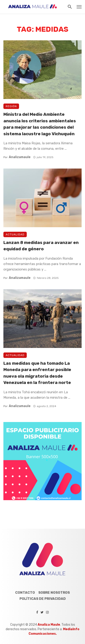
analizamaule (20, 157)
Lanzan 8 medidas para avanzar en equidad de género (41, 246)
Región (11, 106)
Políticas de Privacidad (43, 599)
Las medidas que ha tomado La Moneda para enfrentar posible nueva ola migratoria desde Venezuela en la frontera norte (37, 373)
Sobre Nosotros (54, 593)
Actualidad (15, 234)
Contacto (25, 593)
